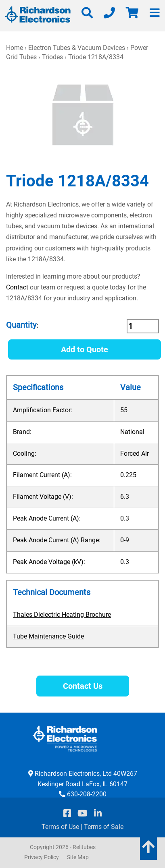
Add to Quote (85, 349)
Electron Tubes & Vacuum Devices (77, 48)
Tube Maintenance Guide (48, 636)
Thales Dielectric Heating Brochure (62, 615)
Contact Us (83, 686)
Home (15, 48)
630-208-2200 (87, 794)
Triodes (52, 57)
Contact (17, 287)
